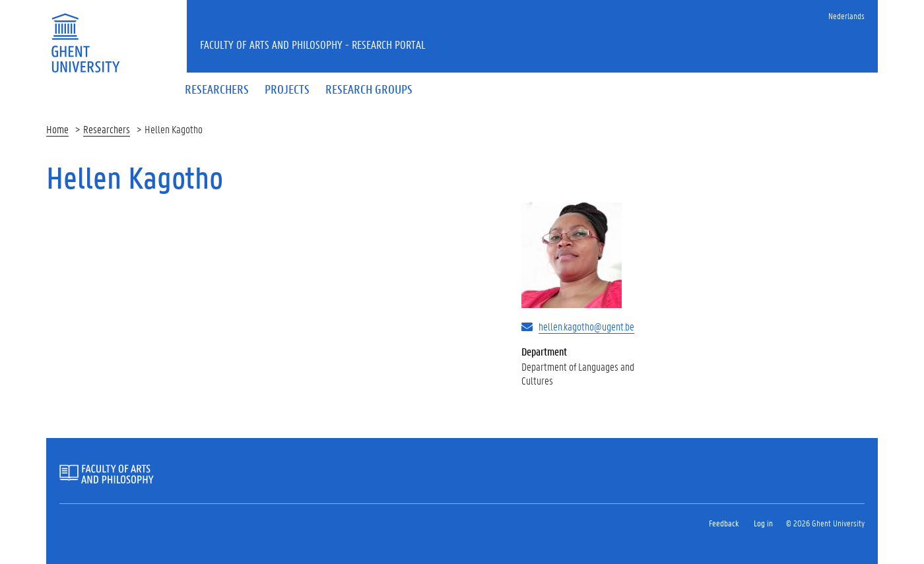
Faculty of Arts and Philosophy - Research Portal (313, 44)
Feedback (724, 523)
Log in (763, 523)
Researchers (107, 129)
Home (57, 129)
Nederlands (846, 16)
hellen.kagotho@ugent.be (586, 326)
